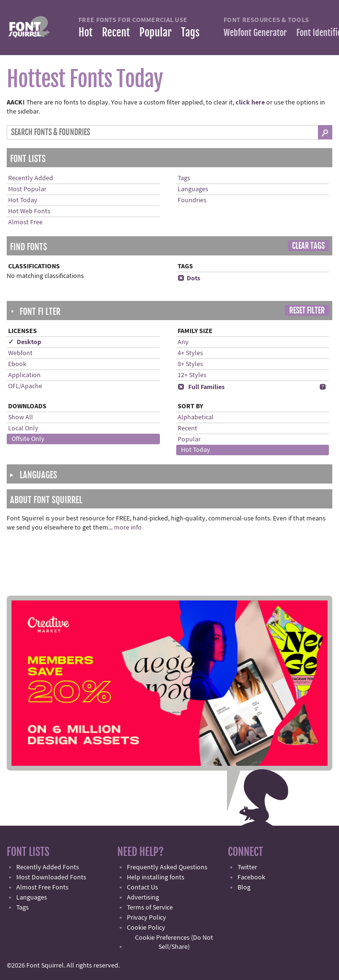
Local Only (23, 428)
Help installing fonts (156, 877)
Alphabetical (196, 417)
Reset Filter (307, 311)
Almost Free (25, 222)
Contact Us (142, 888)
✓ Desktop (25, 342)
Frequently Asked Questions (167, 867)
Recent (116, 32)
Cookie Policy (146, 928)
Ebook (17, 364)
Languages (193, 189)
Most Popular (27, 189)
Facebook (251, 877)
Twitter (247, 867)
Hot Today (23, 200)
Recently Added (31, 178)
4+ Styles (190, 353)
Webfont (20, 353)
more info (128, 528)
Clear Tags (308, 246)
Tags (190, 32)
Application (24, 375)
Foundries (192, 200)
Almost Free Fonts (42, 888)
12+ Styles (192, 375)
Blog (244, 888)
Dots (189, 278)
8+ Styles (190, 364)
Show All (21, 417)
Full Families (201, 387)
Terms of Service (150, 908)
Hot (85, 32)
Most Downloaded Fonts (51, 877)
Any (183, 342)
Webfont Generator (255, 33)
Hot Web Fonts (29, 211)
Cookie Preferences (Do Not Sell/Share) (174, 942)
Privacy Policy (147, 918)
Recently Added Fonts (48, 867)
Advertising (143, 898)
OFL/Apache (25, 386)
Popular (155, 32)
